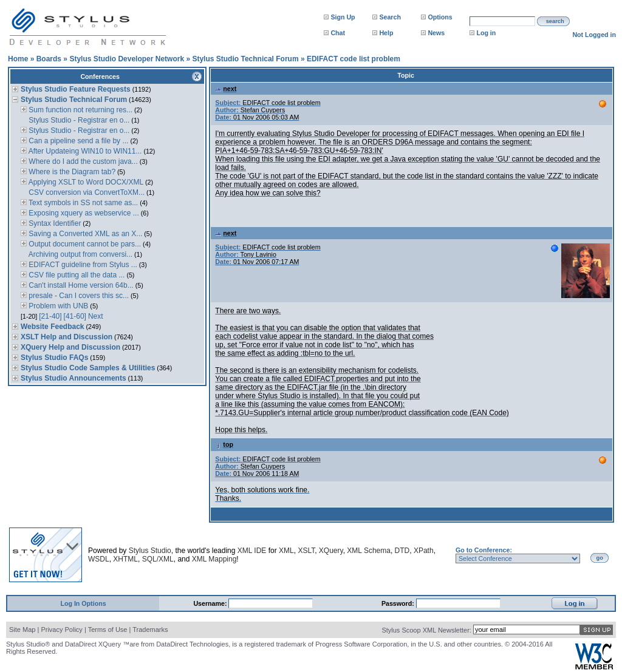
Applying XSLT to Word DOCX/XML (85, 182)
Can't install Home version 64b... (80, 285)
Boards (49, 59)
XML (286, 551)
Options (440, 17)
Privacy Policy (61, 630)
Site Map (22, 630)
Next (96, 316)
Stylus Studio (150, 551)
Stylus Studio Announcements (73, 378)
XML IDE (252, 551)
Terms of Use (108, 630)
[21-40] (50, 316)
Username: (211, 603)
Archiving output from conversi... (80, 254)
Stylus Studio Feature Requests (76, 89)
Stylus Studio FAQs (54, 358)
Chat (338, 33)
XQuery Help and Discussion (70, 347)
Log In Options (83, 603)
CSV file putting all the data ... (76, 275)
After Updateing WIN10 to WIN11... (84, 151)
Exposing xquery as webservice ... (83, 213)
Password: (399, 603)
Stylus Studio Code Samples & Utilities (88, 368)
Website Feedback (52, 327)
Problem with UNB (57, 306)
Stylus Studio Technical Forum (245, 59)
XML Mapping (214, 559)
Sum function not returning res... (80, 110)
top (224, 444)
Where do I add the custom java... (82, 161)
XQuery (331, 551)
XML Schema (369, 551)
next (226, 89)
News (436, 33)
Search (390, 17)
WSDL (99, 559)
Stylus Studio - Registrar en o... (78, 120)
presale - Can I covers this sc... (78, 296)
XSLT (306, 551)
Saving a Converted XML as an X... (84, 234)
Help (386, 33)
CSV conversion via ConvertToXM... (86, 192)
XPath (424, 551)
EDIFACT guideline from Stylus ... (82, 265)
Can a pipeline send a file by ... (77, 141)
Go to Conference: (484, 550)
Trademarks (150, 630)
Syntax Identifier (54, 223)
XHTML (125, 559)
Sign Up (343, 17)
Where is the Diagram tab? (71, 172)
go (600, 558)
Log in (486, 33)
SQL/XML (158, 559)
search (555, 21)
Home (18, 59)
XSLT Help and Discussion (67, 337)
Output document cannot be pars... (84, 244)
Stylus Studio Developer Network (127, 59)
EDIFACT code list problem (354, 59)
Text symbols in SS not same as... (82, 203)
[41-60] (75, 316)
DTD (402, 551)
